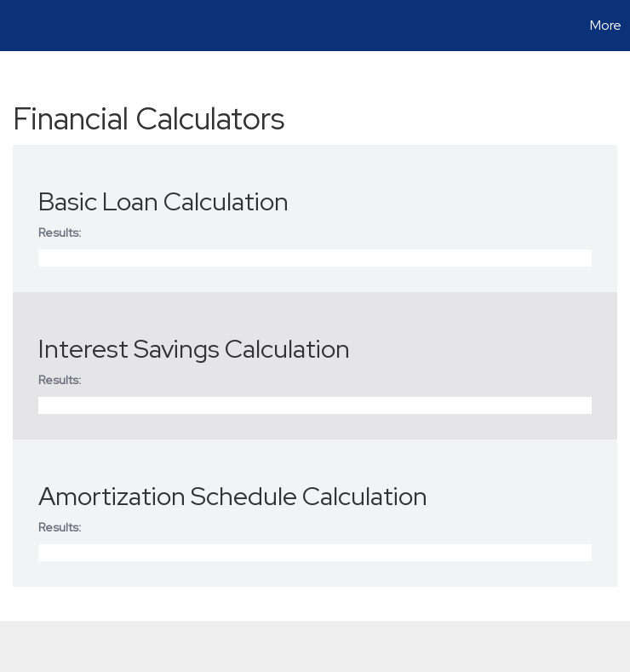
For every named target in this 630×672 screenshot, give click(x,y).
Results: (60, 233)
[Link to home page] (22, 26)
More (606, 25)
